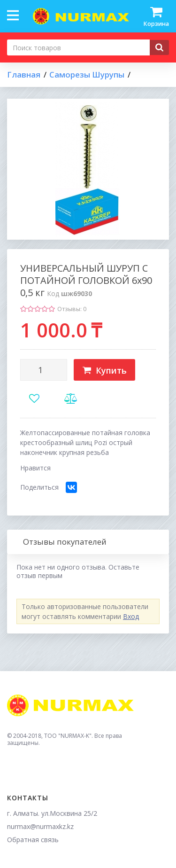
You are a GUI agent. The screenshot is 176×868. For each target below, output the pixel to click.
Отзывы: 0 (72, 309)
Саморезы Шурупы (87, 75)
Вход (131, 616)
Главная (24, 75)
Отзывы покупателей (65, 542)
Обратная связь (33, 840)
